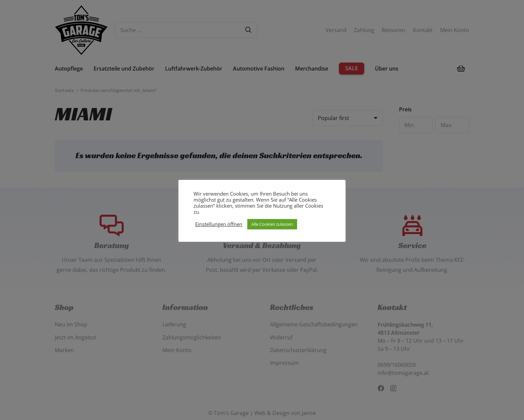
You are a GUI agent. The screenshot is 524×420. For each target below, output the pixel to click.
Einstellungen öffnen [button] (219, 224)
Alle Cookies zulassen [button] (272, 224)
